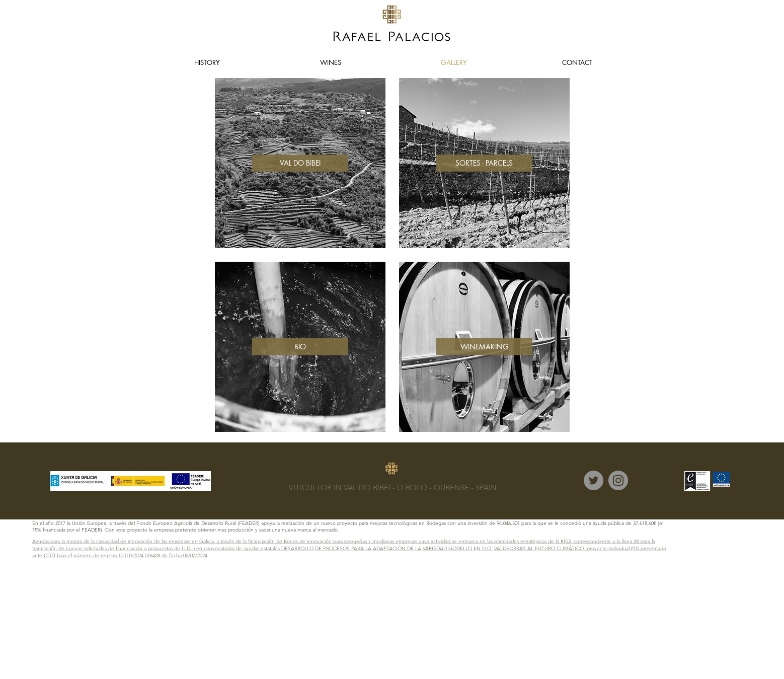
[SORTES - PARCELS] (484, 163)
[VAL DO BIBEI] (300, 163)
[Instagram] (618, 480)
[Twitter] (594, 480)
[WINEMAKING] (484, 347)
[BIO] (300, 347)
